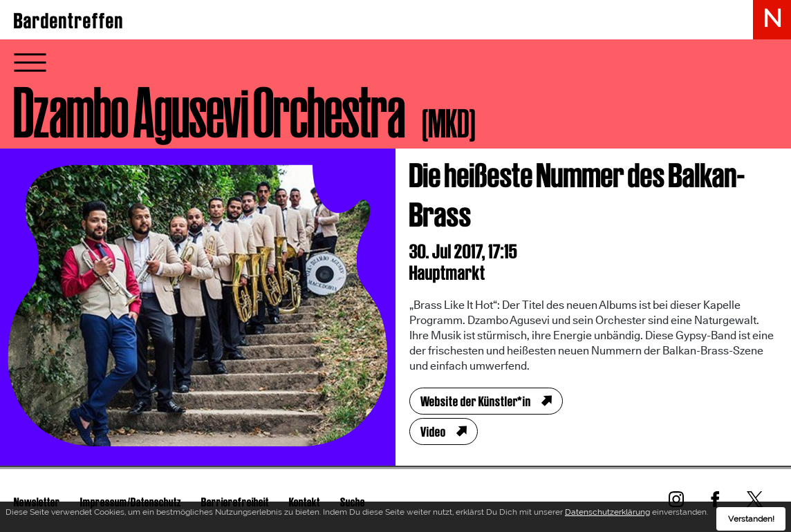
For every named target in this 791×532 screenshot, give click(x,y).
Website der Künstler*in (476, 401)
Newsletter (37, 502)
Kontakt (305, 502)
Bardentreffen (69, 21)
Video (433, 432)
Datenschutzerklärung (607, 516)
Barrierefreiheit (235, 502)
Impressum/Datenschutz (131, 502)
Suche (353, 502)
